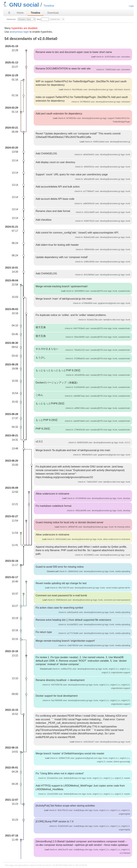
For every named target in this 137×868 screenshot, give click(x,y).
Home (20, 13)
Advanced (11, 19)
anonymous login (19, 32)
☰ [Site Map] (9, 13)
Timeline (35, 13)
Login (131, 6)
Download (53, 13)
